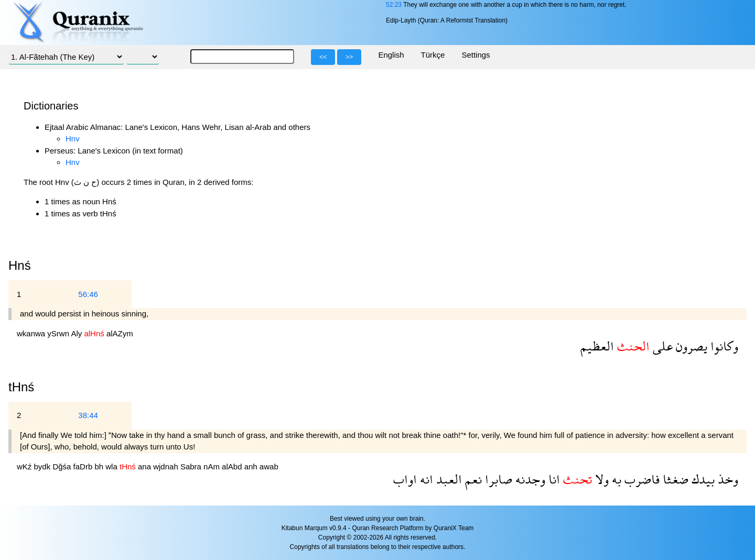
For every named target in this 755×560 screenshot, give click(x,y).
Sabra (192, 466)
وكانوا (723, 346)
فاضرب (640, 479)
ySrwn (59, 333)
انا (553, 479)
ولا (600, 479)
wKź (25, 466)
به (615, 479)
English (391, 55)
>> (349, 57)
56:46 (88, 294)
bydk (44, 466)
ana (145, 466)
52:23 (394, 5)
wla (112, 466)
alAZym (120, 333)
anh (252, 466)
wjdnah (167, 466)
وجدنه (529, 479)
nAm (213, 466)
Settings (476, 55)
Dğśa (63, 466)
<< (323, 57)
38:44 (88, 415)
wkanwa (32, 333)
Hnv (73, 139)
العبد (447, 479)
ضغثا (674, 479)
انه (425, 479)
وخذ (726, 479)
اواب (405, 479)
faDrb (84, 466)
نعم (472, 479)
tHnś (21, 387)
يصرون (690, 346)
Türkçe (433, 55)
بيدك (702, 479)
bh (100, 466)
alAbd (233, 466)
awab (269, 466)
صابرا (497, 479)
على (661, 346)
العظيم (597, 346)
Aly (77, 333)
